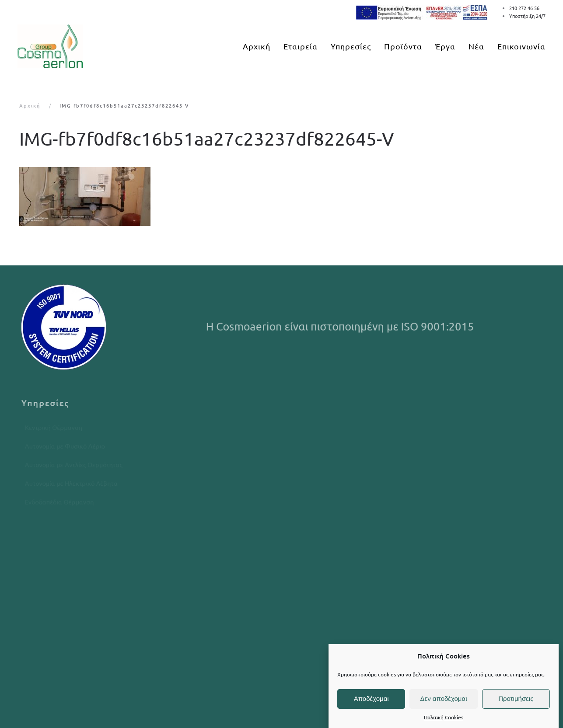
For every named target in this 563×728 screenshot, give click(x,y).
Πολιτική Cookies (444, 717)
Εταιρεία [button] (301, 46)
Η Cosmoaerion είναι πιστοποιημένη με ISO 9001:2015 (341, 326)
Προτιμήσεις (516, 698)
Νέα (476, 46)
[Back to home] (50, 46)
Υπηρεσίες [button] (351, 46)
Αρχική (257, 46)
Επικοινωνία (521, 46)
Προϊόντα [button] (403, 46)
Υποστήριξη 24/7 (527, 16)
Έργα (445, 46)
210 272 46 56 (524, 8)
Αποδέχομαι (371, 698)
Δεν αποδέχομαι (443, 698)
